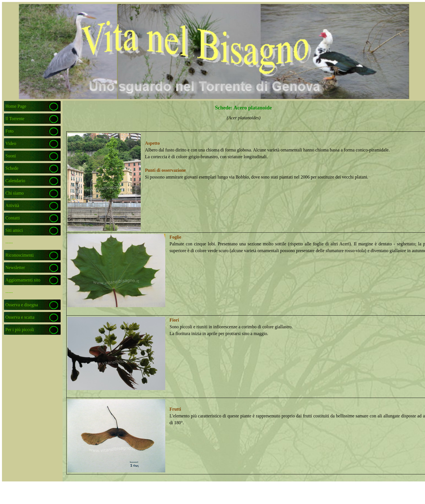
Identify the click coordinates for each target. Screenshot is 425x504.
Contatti (13, 218)
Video (11, 143)
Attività (12, 205)
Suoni (11, 156)
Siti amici (14, 230)
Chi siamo (15, 193)
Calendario (15, 181)
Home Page (16, 106)
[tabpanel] (244, 121)
